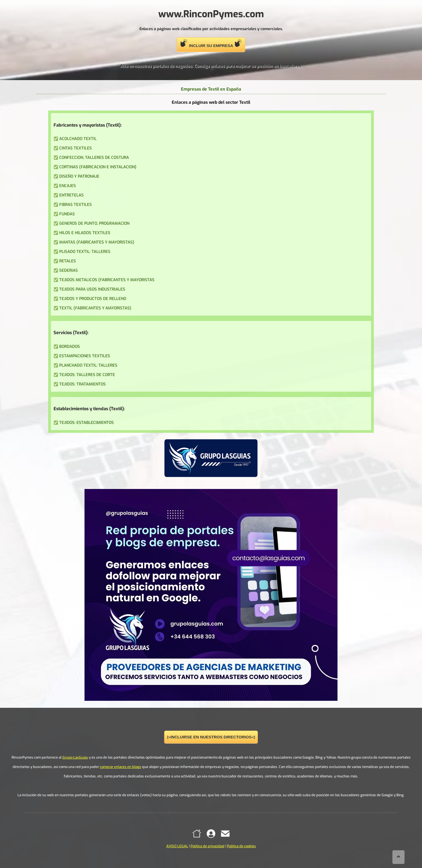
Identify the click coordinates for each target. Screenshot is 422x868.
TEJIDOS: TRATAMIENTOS (82, 384)
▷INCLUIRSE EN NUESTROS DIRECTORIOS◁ (211, 737)
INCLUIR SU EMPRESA (211, 43)
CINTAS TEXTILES (75, 148)
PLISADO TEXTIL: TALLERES (85, 252)
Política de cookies (241, 846)
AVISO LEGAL (177, 846)
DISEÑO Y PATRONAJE (79, 176)
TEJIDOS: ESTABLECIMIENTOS (87, 423)
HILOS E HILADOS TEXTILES (85, 233)
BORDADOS (70, 347)
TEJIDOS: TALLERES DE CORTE (87, 375)
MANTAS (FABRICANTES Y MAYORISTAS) (97, 242)
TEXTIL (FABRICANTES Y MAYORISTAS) (95, 308)
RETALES (68, 261)
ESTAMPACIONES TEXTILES (85, 356)
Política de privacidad (208, 846)
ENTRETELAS (71, 195)
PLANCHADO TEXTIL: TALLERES (88, 365)
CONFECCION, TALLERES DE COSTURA (94, 158)
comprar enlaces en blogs (121, 767)
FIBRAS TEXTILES (75, 205)
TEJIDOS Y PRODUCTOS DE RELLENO (93, 299)
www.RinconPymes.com (211, 14)
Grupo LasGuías (75, 757)
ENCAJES (68, 186)
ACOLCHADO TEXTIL (78, 139)
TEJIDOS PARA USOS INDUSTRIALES (92, 289)
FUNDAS (67, 214)
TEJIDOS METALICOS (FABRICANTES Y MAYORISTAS (107, 280)
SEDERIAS (68, 270)
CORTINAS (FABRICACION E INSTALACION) (98, 167)
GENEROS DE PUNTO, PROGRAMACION (94, 223)
